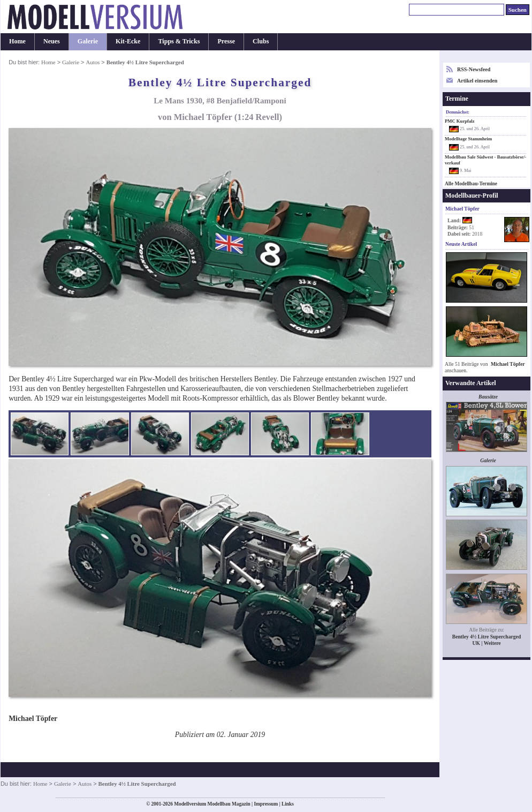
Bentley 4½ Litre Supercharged (487, 637)
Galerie (88, 41)
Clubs (261, 41)
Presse (226, 41)
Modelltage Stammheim (468, 139)
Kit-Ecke (128, 41)
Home (17, 41)
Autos (93, 62)
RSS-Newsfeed (474, 69)
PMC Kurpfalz (460, 121)
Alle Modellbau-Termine (471, 184)
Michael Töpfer (508, 364)
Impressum (266, 804)
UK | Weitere (486, 643)
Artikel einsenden (477, 81)
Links (288, 804)
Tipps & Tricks (179, 41)
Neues (52, 41)
